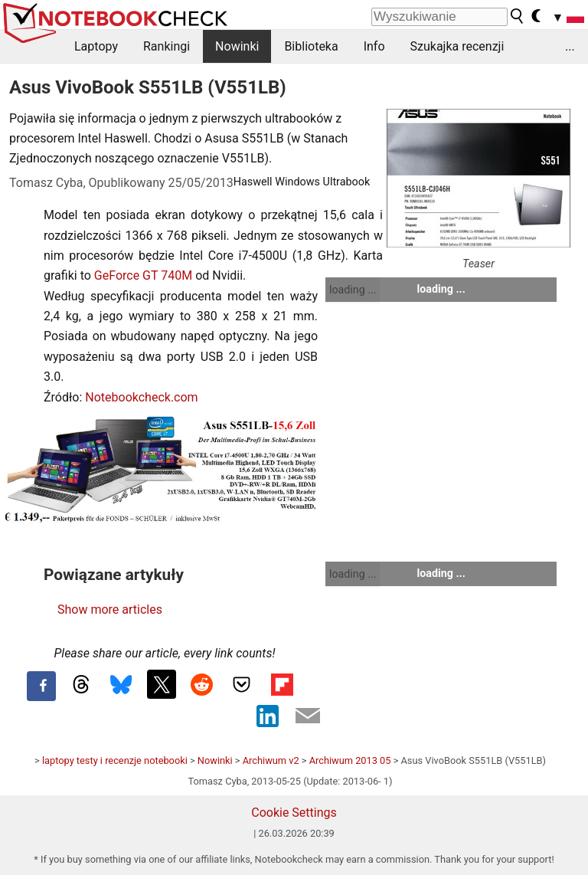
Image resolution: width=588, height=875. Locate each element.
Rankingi (167, 46)
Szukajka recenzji (457, 46)
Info (374, 46)
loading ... (353, 290)
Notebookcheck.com (141, 397)
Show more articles (110, 610)
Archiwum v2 (271, 760)
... (570, 46)
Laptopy (96, 46)
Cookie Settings (294, 813)
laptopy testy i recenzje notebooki (115, 760)
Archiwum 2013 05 (350, 760)
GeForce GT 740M (143, 275)
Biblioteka (311, 46)
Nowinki (237, 46)
